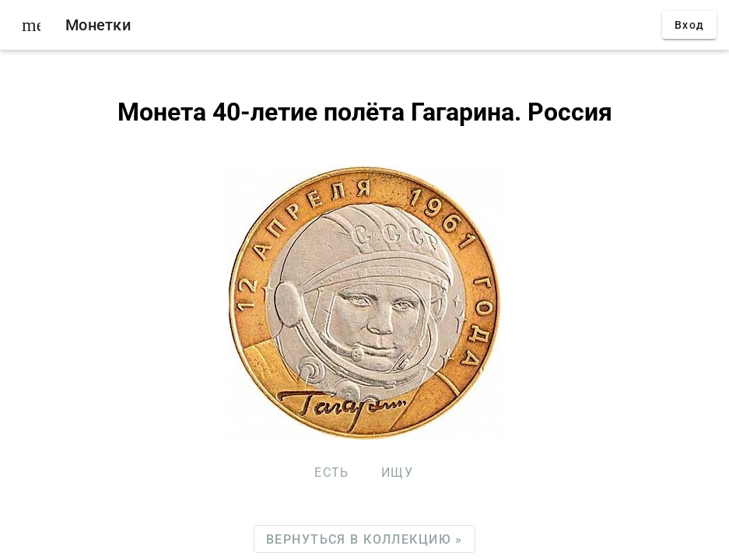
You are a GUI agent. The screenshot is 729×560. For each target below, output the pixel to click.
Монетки (98, 25)
